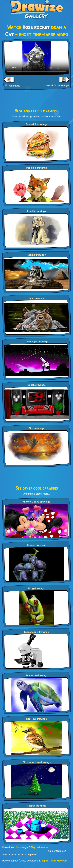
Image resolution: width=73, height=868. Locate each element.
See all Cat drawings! (57, 86)
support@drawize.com (54, 861)
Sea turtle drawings (37, 675)
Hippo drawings (37, 298)
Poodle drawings (36, 211)
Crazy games (30, 855)
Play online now (39, 847)
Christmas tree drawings (37, 762)
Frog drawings (36, 589)
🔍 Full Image (13, 86)
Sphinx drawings (37, 255)
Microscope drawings (37, 632)
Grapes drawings (37, 545)
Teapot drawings (36, 806)
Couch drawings (36, 385)
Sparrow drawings (36, 719)
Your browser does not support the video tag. (36, 58)
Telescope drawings (37, 342)
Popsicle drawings (36, 168)
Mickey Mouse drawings (36, 502)
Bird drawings (36, 428)
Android (7, 855)
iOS (14, 855)
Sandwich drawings (37, 124)
